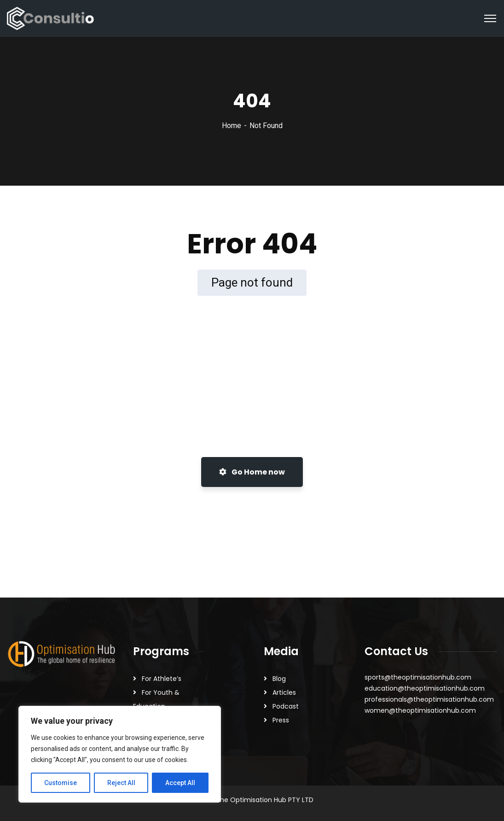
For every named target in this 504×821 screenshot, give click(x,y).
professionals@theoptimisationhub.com (429, 699)
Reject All (121, 783)
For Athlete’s (162, 679)
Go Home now (252, 472)
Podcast (286, 706)
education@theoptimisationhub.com (425, 688)
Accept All (180, 783)
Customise (61, 783)
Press (281, 720)
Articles (284, 692)
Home (232, 126)
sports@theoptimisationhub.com (418, 677)
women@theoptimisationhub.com (420, 710)
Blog (279, 679)
